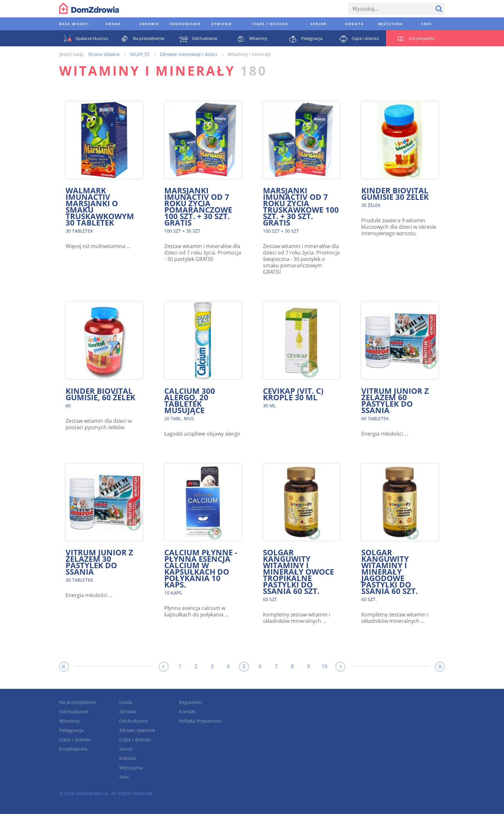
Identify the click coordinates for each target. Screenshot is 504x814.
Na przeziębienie (77, 702)
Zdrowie (128, 712)
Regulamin (191, 702)
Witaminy (69, 721)
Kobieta (127, 758)
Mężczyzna (131, 768)
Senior (126, 749)
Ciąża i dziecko (75, 740)
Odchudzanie (74, 712)
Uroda (126, 702)
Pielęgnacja (71, 730)
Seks (124, 777)
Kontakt (187, 712)
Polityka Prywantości (201, 721)
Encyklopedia (73, 749)
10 (324, 666)
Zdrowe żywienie (137, 730)
